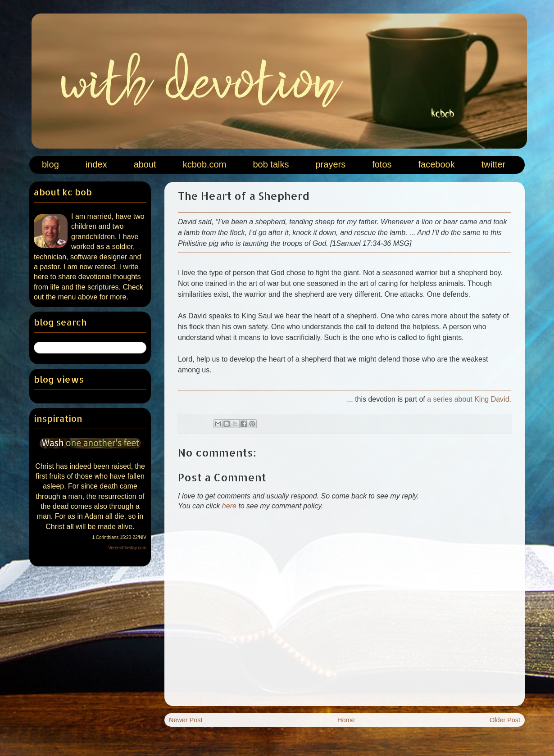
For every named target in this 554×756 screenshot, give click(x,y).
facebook (437, 164)
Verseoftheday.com (127, 548)
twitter (493, 164)
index (96, 164)
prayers (330, 164)
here (229, 506)
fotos (382, 164)
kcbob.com (205, 164)
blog (50, 164)
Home (346, 720)
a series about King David (468, 399)
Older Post (505, 720)
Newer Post (186, 720)
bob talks (271, 164)
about (145, 164)
